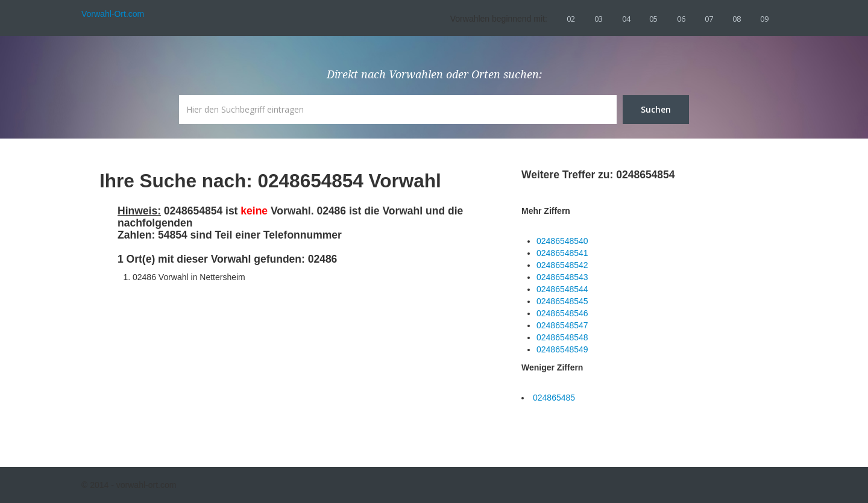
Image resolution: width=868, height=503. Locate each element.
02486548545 (562, 301)
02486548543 (562, 277)
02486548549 (562, 349)
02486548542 (562, 265)
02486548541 (562, 253)
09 (764, 19)
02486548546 (562, 313)
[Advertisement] (208, 364)
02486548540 (562, 241)
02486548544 (562, 289)
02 (571, 19)
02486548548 (562, 337)
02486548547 (562, 325)
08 (737, 19)
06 (681, 19)
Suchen (656, 109)
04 (626, 19)
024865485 (554, 398)
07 (709, 19)
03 (599, 19)
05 (653, 19)
